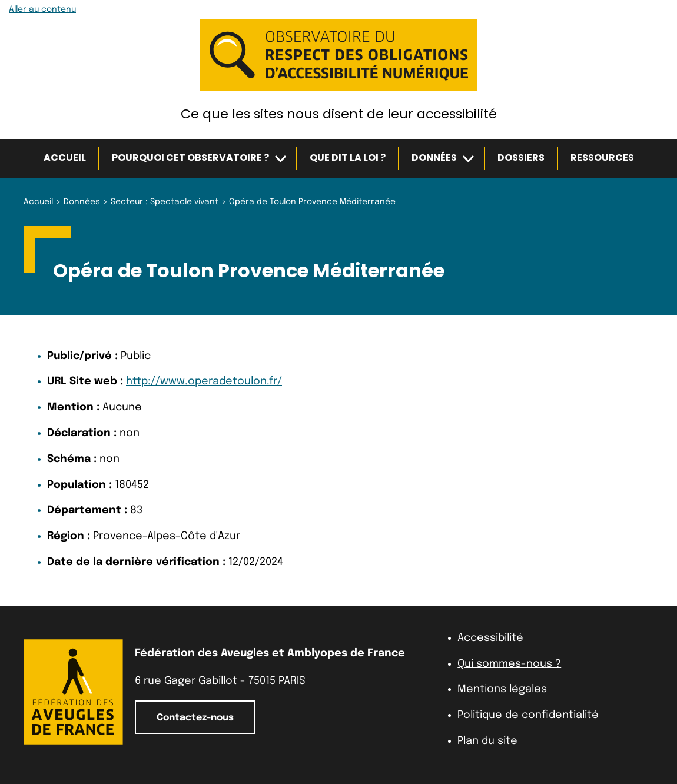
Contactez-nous (195, 718)
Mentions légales (502, 689)
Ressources (602, 157)
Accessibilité (490, 638)
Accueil (65, 157)
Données (434, 157)
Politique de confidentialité (528, 715)
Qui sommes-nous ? (509, 664)
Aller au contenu (42, 9)
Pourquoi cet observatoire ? (190, 157)
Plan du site (487, 741)
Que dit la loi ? (348, 157)
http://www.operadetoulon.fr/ (204, 381)
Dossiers (521, 157)
